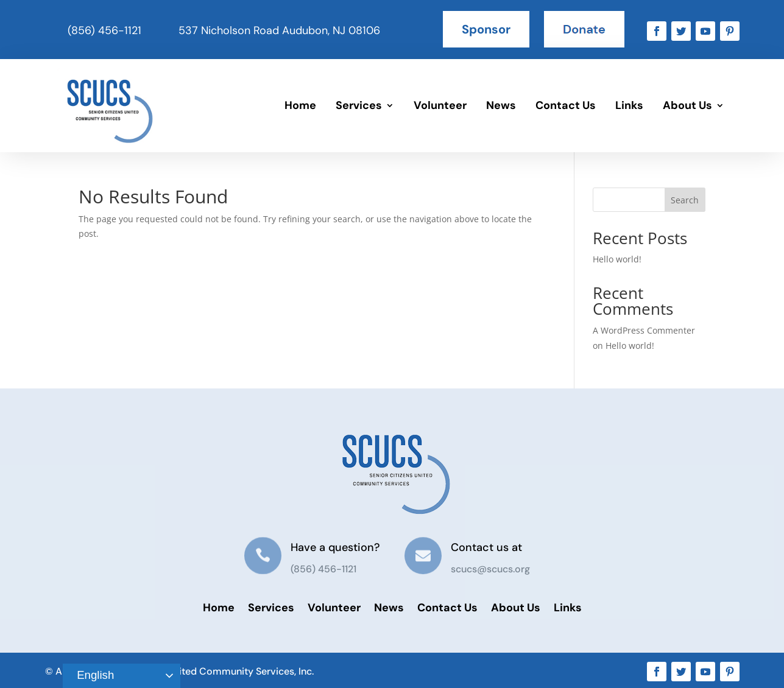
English (90, 676)
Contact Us (566, 105)
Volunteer (440, 105)
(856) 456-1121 (104, 30)
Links (629, 105)
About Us (687, 105)
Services (359, 105)
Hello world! (617, 259)
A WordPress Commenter (644, 330)
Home (300, 105)
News (501, 105)
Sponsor (486, 29)
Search (685, 200)
